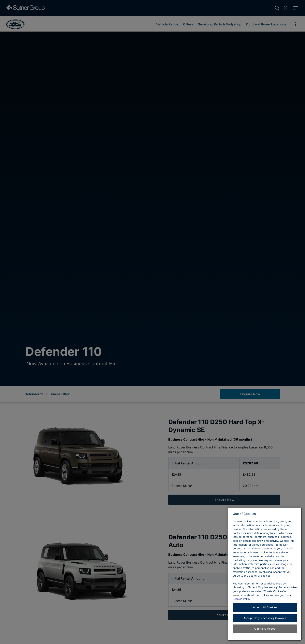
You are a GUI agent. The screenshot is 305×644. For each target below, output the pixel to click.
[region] (265, 574)
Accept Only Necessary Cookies (265, 618)
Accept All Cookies (265, 607)
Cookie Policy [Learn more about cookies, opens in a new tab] (242, 599)
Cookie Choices (265, 629)
